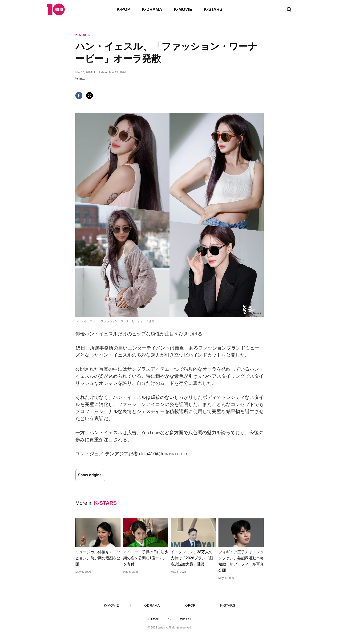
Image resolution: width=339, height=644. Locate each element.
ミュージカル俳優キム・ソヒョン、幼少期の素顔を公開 (98, 558)
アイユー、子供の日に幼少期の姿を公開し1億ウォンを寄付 (146, 558)
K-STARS (213, 9)
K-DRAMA (152, 9)
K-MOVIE (183, 9)
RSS (170, 619)
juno (82, 78)
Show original (90, 475)
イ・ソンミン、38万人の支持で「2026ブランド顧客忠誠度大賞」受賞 (192, 558)
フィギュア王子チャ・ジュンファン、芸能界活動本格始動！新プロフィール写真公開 (241, 561)
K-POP (123, 9)
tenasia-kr (186, 619)
